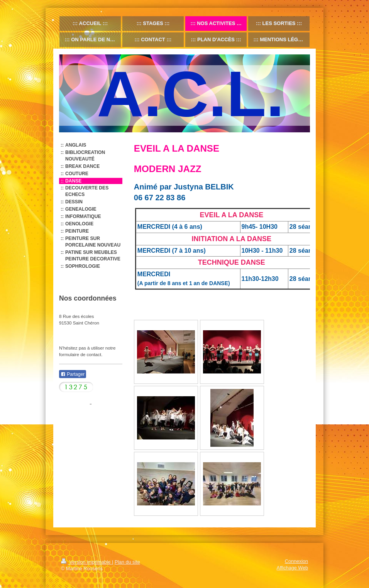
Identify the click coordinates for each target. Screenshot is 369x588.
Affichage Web (292, 568)
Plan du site (127, 562)
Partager (73, 374)
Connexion (296, 561)
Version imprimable (86, 562)
